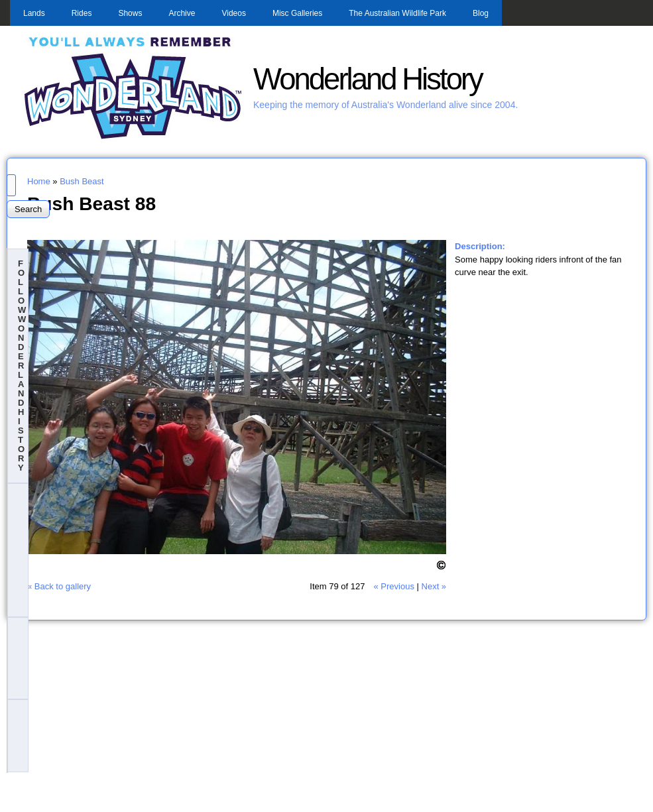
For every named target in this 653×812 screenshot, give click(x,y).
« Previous (393, 586)
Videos (233, 13)
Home (39, 181)
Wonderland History (368, 79)
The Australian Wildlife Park (397, 13)
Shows (130, 13)
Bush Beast (82, 181)
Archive (182, 13)
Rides (82, 13)
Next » (434, 586)
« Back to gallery (59, 586)
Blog (481, 13)
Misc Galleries (297, 13)
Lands (34, 13)
